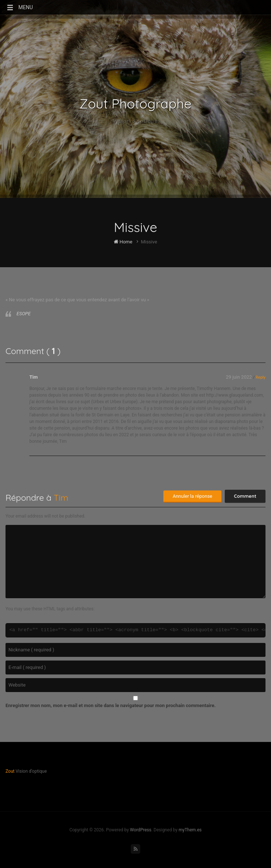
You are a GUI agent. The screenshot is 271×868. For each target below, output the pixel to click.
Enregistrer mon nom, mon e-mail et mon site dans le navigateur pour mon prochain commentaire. (111, 705)
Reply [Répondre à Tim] (261, 377)
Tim (34, 377)
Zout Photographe (136, 104)
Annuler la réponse (192, 496)
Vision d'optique (135, 121)
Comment (245, 496)
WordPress (141, 830)
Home (123, 242)
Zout (10, 771)
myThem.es (190, 830)
